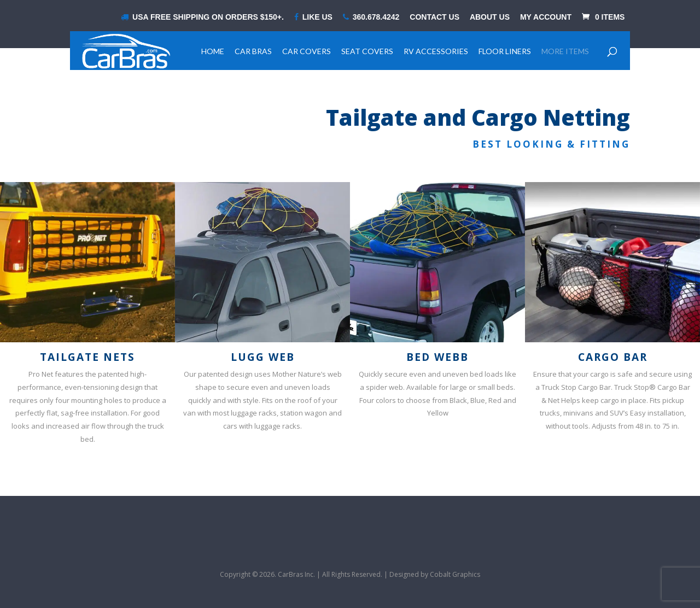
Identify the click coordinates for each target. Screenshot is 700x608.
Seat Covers (367, 51)
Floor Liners (505, 51)
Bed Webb (437, 357)
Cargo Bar (613, 357)
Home (213, 51)
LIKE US (313, 17)
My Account (546, 17)
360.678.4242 (371, 17)
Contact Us (434, 17)
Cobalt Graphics (455, 574)
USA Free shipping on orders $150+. (202, 17)
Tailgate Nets (87, 357)
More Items (565, 51)
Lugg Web (263, 357)
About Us (490, 17)
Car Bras (253, 51)
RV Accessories (436, 51)
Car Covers (307, 51)
